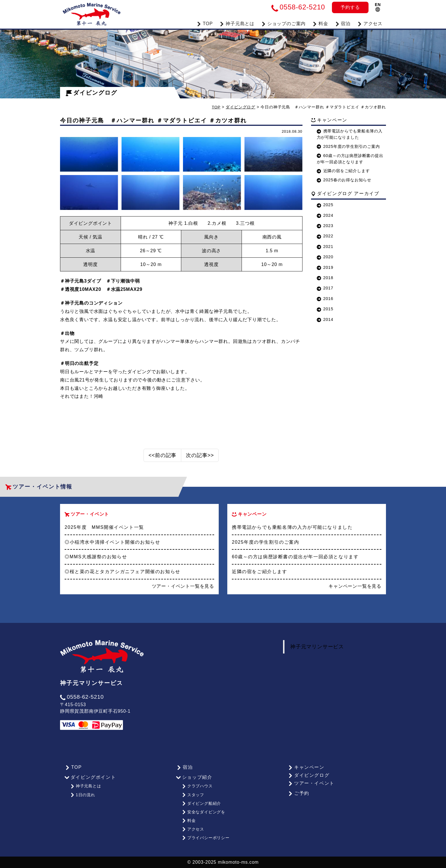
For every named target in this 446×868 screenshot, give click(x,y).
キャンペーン (306, 772)
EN (378, 7)
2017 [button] (325, 288)
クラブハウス (197, 790)
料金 (320, 23)
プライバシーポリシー (205, 838)
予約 (350, 7)
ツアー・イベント (311, 788)
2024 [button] (325, 215)
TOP (205, 23)
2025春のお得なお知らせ (344, 180)
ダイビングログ (91, 93)
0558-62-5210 (82, 701)
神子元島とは (85, 790)
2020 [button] (325, 257)
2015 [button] (325, 309)
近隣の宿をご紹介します (343, 171)
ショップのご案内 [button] (283, 23)
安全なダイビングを (203, 814)
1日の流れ (82, 798)
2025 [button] (325, 205)
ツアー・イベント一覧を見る (183, 591)
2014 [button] (325, 319)
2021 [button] (325, 246)
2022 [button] (325, 236)
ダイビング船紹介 (201, 806)
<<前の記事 (162, 460)
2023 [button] (325, 226)
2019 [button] (325, 267)
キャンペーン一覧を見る (355, 591)
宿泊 (343, 23)
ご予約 (298, 798)
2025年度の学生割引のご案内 (348, 146)
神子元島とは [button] (237, 23)
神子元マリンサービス (317, 651)
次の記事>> (200, 460)
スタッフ (193, 798)
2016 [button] (325, 298)
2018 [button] (325, 277)
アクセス (370, 23)
